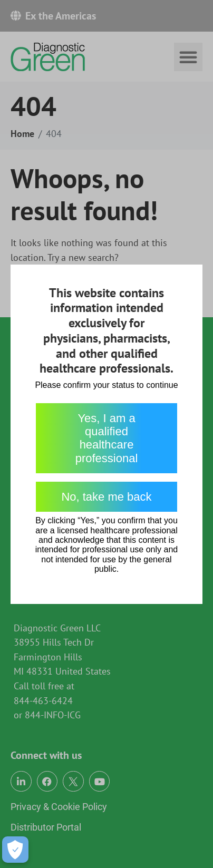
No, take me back (106, 497)
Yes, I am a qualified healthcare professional (107, 438)
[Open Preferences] (15, 850)
